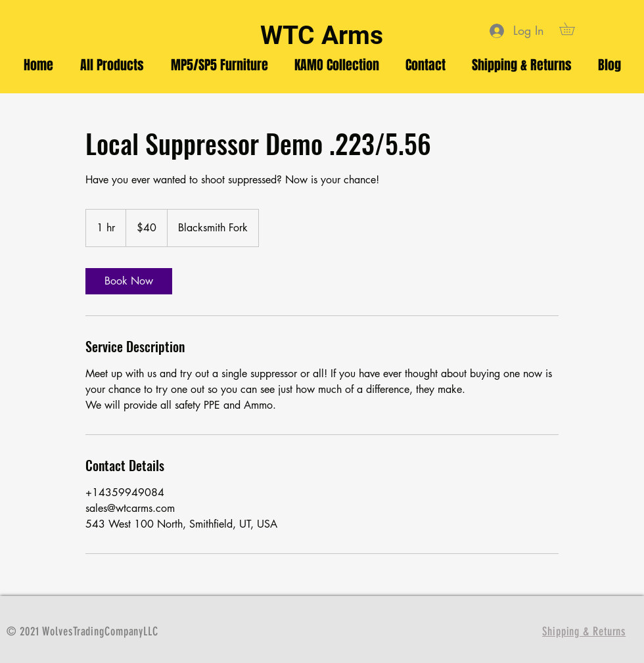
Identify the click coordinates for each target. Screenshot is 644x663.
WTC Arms (322, 35)
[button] (573, 29)
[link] (129, 281)
